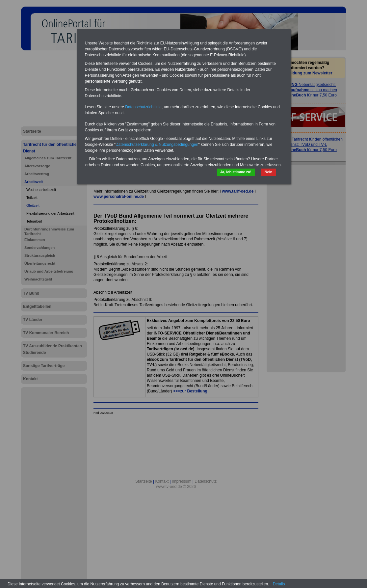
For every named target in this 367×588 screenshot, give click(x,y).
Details (279, 584)
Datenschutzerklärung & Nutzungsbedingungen (157, 145)
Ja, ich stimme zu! (236, 172)
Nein (269, 172)
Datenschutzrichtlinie (143, 107)
